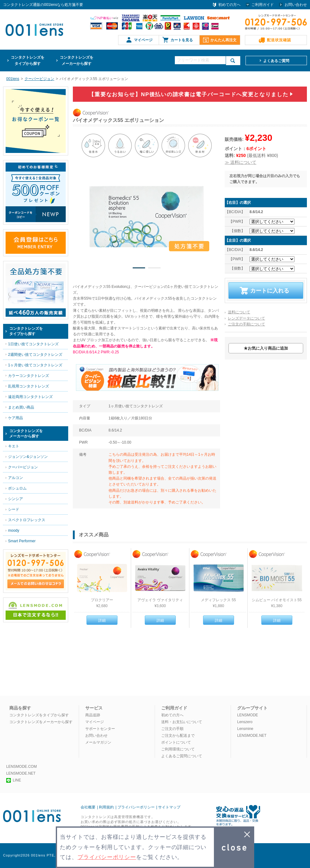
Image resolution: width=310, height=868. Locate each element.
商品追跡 (93, 715)
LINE (14, 780)
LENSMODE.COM (22, 767)
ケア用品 (15, 418)
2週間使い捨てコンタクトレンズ (35, 355)
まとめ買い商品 (21, 407)
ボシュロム (17, 488)
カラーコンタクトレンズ (29, 376)
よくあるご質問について (182, 756)
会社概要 (88, 807)
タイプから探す (28, 60)
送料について (239, 312)
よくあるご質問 (276, 61)
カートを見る (182, 40)
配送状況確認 (279, 40)
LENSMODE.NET (252, 736)
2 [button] (154, 269)
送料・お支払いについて (182, 722)
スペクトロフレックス (27, 520)
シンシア (15, 499)
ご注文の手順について (246, 324)
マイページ (143, 40)
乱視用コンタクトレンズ (29, 386)
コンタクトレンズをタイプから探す (39, 715)
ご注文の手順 (172, 729)
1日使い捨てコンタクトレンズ (33, 344)
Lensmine (245, 729)
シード (14, 509)
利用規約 (106, 807)
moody (14, 530)
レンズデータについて (246, 318)
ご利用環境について (178, 749)
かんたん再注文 (224, 40)
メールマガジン (98, 742)
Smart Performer (22, 541)
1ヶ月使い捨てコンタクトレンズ (35, 365)
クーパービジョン (23, 467)
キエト (14, 446)
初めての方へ (229, 5)
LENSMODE (248, 715)
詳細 (102, 620)
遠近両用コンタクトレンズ (30, 397)
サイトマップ (169, 807)
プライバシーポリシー (136, 807)
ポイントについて (176, 742)
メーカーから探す (77, 60)
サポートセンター (100, 729)
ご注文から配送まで (178, 736)
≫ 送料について (241, 162)
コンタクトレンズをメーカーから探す (41, 722)
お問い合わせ (296, 5)
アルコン (15, 478)
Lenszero (245, 722)
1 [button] (139, 269)
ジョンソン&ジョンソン (28, 457)
